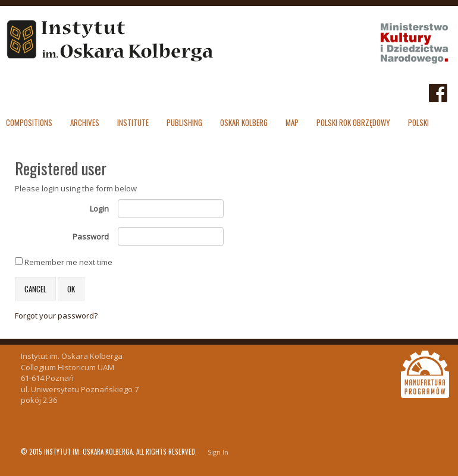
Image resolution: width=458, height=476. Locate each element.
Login (99, 209)
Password (91, 237)
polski (418, 122)
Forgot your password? (56, 316)
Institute (133, 122)
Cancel (35, 289)
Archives (85, 122)
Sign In (218, 452)
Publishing (184, 122)
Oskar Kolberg (244, 122)
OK (71, 289)
